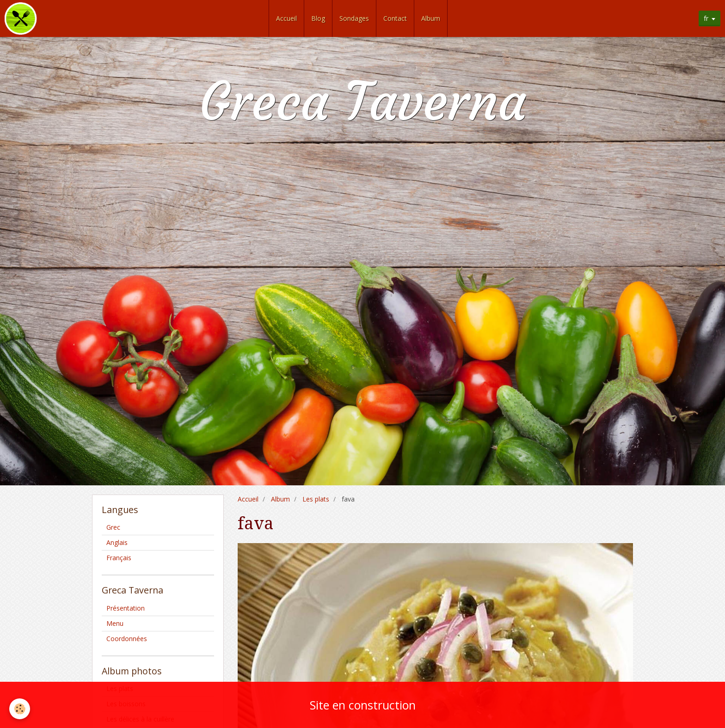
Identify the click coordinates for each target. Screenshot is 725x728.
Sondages (354, 18)
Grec (113, 527)
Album (431, 18)
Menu (115, 623)
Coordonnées (127, 639)
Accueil (286, 18)
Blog (318, 18)
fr (706, 18)
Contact (395, 18)
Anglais (117, 542)
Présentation (126, 608)
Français (119, 558)
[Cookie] (20, 709)
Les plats (316, 499)
